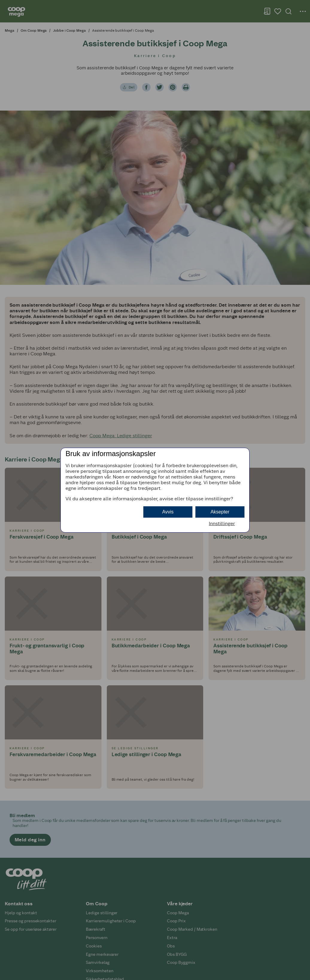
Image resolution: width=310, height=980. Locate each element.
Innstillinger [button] (222, 523)
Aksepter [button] (220, 512)
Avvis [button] (168, 512)
